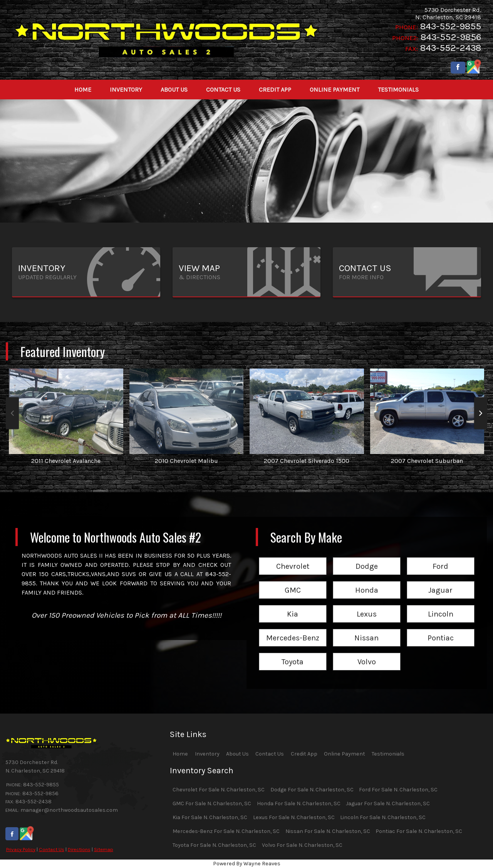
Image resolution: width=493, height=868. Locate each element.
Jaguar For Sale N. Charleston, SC (388, 803)
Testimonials (388, 754)
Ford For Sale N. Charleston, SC (398, 790)
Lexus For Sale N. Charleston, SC (294, 817)
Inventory (207, 754)
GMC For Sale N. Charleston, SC (212, 803)
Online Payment (345, 754)
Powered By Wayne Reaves (247, 864)
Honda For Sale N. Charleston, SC (299, 803)
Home (180, 754)
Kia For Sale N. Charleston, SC (210, 817)
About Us (237, 754)
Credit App (304, 754)
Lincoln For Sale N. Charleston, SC (383, 817)
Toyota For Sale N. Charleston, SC (214, 845)
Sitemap (104, 849)
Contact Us (52, 849)
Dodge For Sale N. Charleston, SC (312, 790)
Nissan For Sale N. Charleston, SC (328, 831)
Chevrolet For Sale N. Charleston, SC (219, 790)
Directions (79, 849)
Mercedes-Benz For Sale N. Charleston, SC (226, 831)
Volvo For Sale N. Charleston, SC (302, 845)
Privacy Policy (21, 849)
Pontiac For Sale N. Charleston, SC (419, 831)
